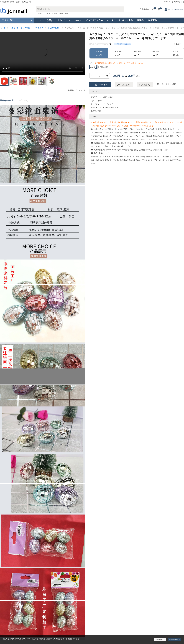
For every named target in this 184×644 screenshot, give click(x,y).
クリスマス (39, 28)
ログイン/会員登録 (176, 9)
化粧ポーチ (64, 14)
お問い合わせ (178, 2)
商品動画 (144, 9)
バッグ (78, 20)
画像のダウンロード (77, 90)
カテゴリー (9, 20)
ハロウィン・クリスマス (20, 28)
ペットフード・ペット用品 (120, 20)
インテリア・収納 (94, 20)
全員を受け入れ (175, 640)
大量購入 (144, 85)
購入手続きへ (101, 85)
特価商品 (152, 20)
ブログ (167, 2)
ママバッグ (40, 14)
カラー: (117, 63)
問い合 (175, 55)
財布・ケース (64, 20)
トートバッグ (52, 14)
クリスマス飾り (54, 28)
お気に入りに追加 (167, 84)
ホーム (3, 28)
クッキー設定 (160, 640)
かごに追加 (123, 85)
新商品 (140, 20)
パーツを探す (47, 20)
